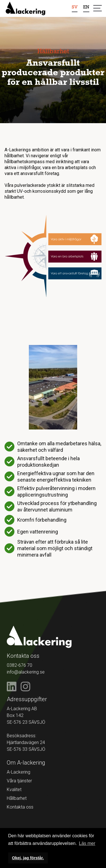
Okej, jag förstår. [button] (28, 858)
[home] (25, 8)
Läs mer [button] (87, 843)
